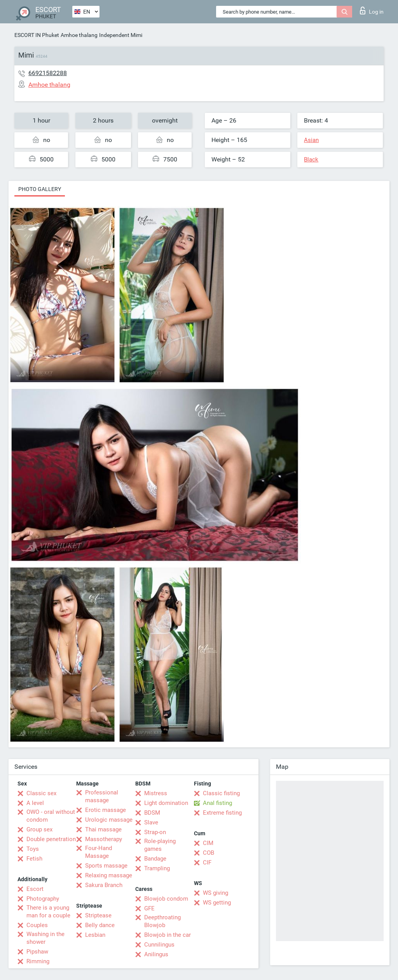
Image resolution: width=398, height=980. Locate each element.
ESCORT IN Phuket (37, 35)
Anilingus (156, 954)
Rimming (38, 961)
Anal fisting (217, 803)
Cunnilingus (159, 945)
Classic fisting (221, 793)
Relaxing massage (109, 875)
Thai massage (103, 829)
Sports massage (106, 866)
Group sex (39, 829)
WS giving (216, 893)
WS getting (217, 903)
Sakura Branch (104, 885)
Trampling (157, 868)
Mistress (156, 793)
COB (209, 853)
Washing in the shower (45, 938)
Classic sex (41, 793)
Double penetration (51, 839)
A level (35, 803)
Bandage (155, 859)
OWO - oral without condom (51, 816)
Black (311, 160)
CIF (207, 863)
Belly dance (100, 925)
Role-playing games (160, 845)
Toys (33, 849)
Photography (43, 899)
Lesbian (95, 935)
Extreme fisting (222, 813)
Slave (151, 822)
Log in (372, 11)
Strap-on (155, 832)
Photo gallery (40, 189)
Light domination (166, 803)
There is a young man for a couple (48, 912)
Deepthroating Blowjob (162, 921)
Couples (37, 925)
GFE (149, 908)
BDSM (152, 813)
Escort (35, 889)
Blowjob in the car (168, 935)
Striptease (98, 915)
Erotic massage (106, 810)
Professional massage (102, 796)
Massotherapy (104, 839)
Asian (311, 140)
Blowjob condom (166, 899)
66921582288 (48, 73)
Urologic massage (109, 820)
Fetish (34, 859)
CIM (208, 843)
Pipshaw (37, 952)
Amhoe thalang (79, 35)
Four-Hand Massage (99, 852)
